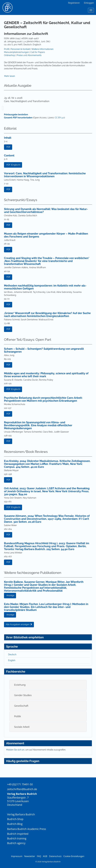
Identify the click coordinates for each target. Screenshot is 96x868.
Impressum (17, 856)
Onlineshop (10, 55)
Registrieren (74, 3)
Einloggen (89, 3)
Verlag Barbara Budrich (21, 814)
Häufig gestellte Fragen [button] (23, 761)
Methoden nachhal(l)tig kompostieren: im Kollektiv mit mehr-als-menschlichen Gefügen (45, 287)
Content (9, 155)
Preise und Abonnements (29, 55)
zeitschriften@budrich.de (22, 789)
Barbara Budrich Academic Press (27, 829)
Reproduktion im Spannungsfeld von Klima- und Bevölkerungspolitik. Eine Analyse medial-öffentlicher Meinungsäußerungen (38, 425)
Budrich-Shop (15, 819)
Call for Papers (38, 52)
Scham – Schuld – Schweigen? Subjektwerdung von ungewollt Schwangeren (44, 350)
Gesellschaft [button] (21, 706)
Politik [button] (18, 716)
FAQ (39, 856)
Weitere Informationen (42, 49)
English (12, 660)
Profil (7, 49)
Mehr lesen (10, 76)
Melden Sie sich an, (16, 750)
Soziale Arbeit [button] (22, 727)
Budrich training (17, 838)
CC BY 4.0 (60, 118)
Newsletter (30, 856)
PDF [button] (8, 147)
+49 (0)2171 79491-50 (20, 784)
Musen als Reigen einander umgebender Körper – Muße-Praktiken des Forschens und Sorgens (46, 235)
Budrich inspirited (18, 834)
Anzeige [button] (10, 595)
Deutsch (12, 654)
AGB (45, 856)
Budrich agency (16, 843)
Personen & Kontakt (20, 49)
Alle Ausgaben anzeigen (19, 624)
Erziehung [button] (20, 685)
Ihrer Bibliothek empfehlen (25, 637)
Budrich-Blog (15, 824)
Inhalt (8, 138)
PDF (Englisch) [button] (13, 165)
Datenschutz (55, 856)
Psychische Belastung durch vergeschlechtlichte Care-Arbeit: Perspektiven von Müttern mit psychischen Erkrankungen (43, 399)
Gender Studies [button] (23, 695)
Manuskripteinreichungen (16, 52)
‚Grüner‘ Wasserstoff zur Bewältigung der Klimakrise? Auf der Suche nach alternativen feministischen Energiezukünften (47, 315)
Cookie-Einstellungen (74, 856)
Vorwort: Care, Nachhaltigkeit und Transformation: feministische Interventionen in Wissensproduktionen (45, 175)
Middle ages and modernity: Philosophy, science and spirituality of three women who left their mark (46, 375)
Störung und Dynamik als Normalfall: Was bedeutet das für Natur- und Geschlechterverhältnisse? (46, 211)
